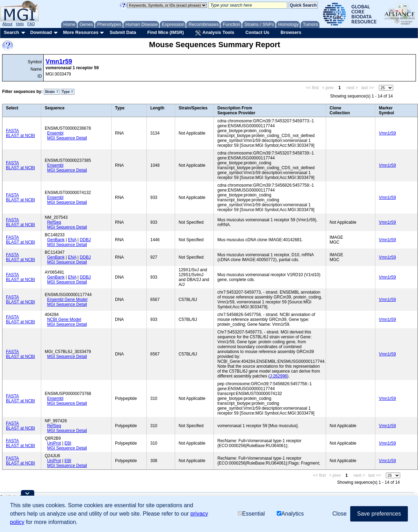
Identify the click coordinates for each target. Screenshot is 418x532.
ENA (72, 240)
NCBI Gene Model (64, 319)
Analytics (290, 514)
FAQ (31, 24)
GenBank (56, 240)
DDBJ (85, 240)
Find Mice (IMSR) (165, 32)
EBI (68, 443)
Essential (251, 514)
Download (41, 32)
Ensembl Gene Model (67, 300)
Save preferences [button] (379, 514)
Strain (52, 92)
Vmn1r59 (59, 62)
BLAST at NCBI (20, 136)
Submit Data (123, 32)
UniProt (54, 443)
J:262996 (278, 376)
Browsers (291, 32)
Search (11, 32)
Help (20, 24)
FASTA (12, 131)
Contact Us (257, 32)
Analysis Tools (215, 33)
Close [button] (340, 514)
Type (68, 92)
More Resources (81, 32)
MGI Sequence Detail (67, 138)
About (8, 24)
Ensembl (55, 133)
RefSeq (54, 222)
